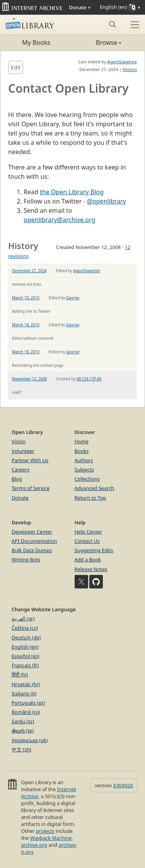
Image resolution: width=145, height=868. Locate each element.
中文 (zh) (21, 749)
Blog (17, 479)
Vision (19, 441)
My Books (36, 42)
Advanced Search (95, 488)
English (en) (25, 647)
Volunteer (23, 451)
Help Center (89, 532)
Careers (20, 470)
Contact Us (87, 541)
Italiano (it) (24, 693)
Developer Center (32, 532)
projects (45, 831)
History (130, 69)
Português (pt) (28, 703)
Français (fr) (25, 665)
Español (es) (26, 656)
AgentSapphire (122, 62)
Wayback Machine (51, 838)
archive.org (34, 845)
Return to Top (90, 498)
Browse (97, 42)
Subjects (84, 470)
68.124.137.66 (89, 379)
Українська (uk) (30, 740)
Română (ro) (26, 712)
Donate (80, 7)
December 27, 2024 (29, 271)
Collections (87, 479)
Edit (16, 67)
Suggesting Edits (94, 550)
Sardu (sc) (23, 721)
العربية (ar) (23, 619)
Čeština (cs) (25, 628)
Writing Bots (26, 559)
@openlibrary (107, 201)
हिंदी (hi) (20, 675)
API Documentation (34, 541)
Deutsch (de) (26, 637)
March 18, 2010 (26, 298)
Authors (84, 460)
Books (82, 451)
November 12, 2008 (30, 379)
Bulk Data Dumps (32, 550)
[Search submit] (112, 24)
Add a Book (88, 559)
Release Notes (91, 569)
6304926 (123, 785)
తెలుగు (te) (23, 731)
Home (82, 441)
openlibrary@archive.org (59, 220)
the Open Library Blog (72, 192)
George (73, 298)
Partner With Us (30, 460)
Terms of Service (31, 488)
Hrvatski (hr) (26, 684)
